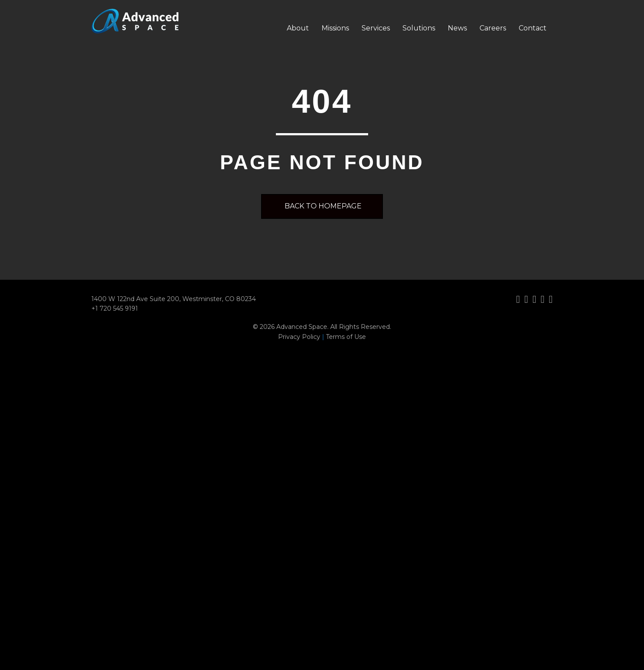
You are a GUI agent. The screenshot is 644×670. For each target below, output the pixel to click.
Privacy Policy (299, 337)
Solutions (419, 28)
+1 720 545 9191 (115, 308)
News (457, 28)
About (298, 28)
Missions (335, 28)
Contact (533, 28)
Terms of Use (346, 337)
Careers (493, 28)
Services (376, 28)
